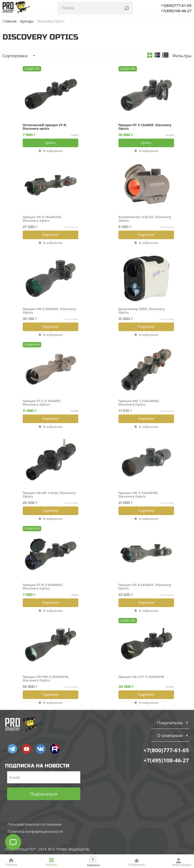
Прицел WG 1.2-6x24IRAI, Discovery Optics (139, 403)
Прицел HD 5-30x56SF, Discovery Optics (50, 311)
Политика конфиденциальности (35, 831)
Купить (50, 143)
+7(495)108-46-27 (176, 11)
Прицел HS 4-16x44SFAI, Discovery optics (42, 219)
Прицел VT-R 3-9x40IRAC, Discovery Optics (43, 587)
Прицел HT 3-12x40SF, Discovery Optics (145, 127)
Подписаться (44, 794)
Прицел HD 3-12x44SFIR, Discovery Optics (138, 495)
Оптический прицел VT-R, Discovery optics (45, 127)
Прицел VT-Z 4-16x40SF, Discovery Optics (42, 403)
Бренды (27, 21)
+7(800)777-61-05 (176, 5)
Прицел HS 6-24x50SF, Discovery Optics (145, 587)
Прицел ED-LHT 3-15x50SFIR (141, 677)
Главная (10, 21)
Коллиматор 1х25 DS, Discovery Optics (145, 219)
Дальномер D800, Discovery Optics (142, 311)
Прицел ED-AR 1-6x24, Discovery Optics (49, 495)
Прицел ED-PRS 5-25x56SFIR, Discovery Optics (46, 678)
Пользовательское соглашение (34, 824)
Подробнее (51, 235)
